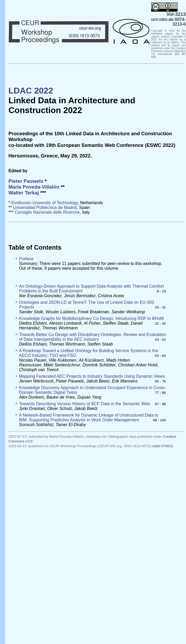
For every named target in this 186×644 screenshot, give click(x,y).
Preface (26, 259)
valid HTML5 (162, 446)
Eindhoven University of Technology (45, 203)
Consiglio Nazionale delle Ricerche (47, 212)
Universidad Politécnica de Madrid (45, 207)
